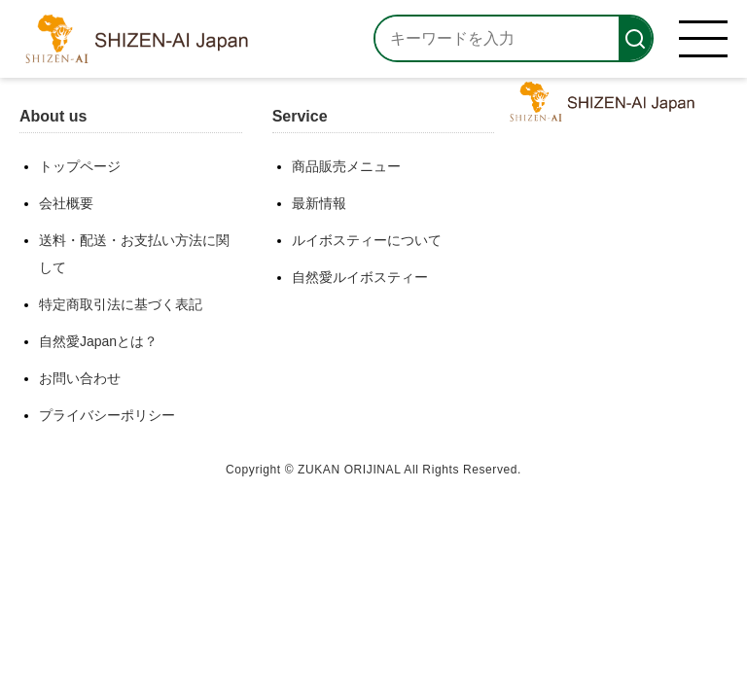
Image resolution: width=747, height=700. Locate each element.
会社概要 (66, 203)
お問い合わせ (80, 378)
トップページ (80, 166)
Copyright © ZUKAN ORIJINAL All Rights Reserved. (373, 470)
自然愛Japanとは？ (98, 341)
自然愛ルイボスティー (360, 277)
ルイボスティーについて (367, 240)
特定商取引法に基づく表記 (121, 304)
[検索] (635, 38)
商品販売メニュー (346, 166)
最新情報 (319, 203)
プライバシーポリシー (107, 415)
